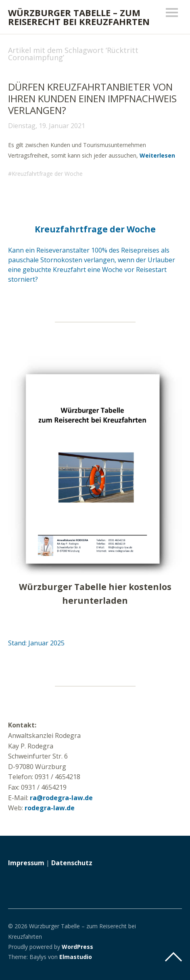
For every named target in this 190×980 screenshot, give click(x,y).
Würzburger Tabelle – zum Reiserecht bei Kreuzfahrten (79, 17)
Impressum (26, 863)
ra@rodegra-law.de (61, 798)
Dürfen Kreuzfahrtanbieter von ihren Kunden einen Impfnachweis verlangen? (92, 98)
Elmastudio (76, 957)
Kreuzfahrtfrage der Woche (47, 174)
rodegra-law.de (50, 808)
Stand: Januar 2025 (36, 643)
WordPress (77, 947)
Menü (172, 13)
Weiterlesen (157, 155)
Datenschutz (72, 863)
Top (173, 957)
